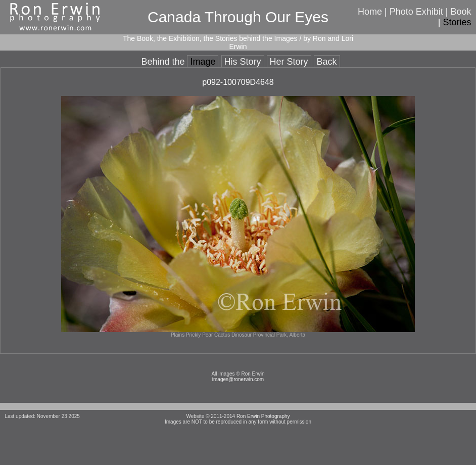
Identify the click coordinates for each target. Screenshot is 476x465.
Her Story (289, 62)
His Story (243, 62)
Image (203, 62)
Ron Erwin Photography (263, 416)
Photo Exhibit (416, 12)
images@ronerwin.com (238, 379)
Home (370, 12)
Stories (457, 22)
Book (461, 12)
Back (327, 62)
